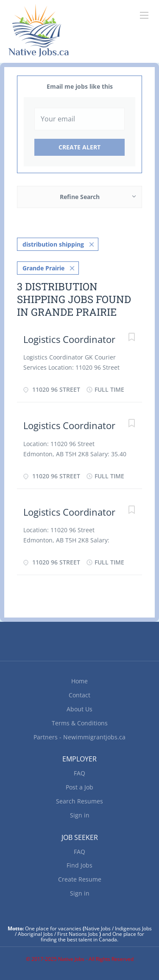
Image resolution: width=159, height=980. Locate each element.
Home (79, 681)
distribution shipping (53, 244)
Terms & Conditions (80, 723)
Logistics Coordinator (69, 339)
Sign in (80, 815)
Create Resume (80, 879)
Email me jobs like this (80, 86)
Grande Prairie (43, 268)
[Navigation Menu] (144, 15)
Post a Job (79, 787)
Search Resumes (79, 801)
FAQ (79, 773)
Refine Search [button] (80, 197)
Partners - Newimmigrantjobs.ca (79, 737)
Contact (79, 695)
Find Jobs (79, 865)
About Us (79, 709)
